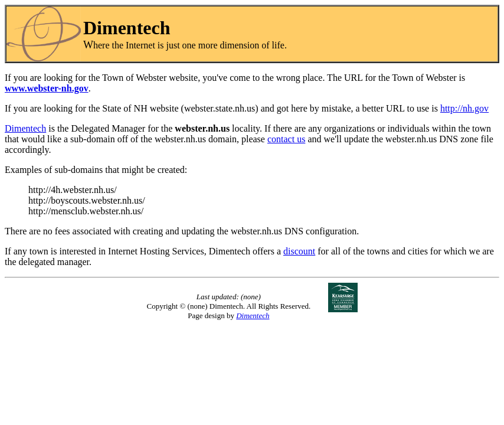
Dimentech (25, 128)
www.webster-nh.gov (47, 88)
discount (299, 251)
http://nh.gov (464, 108)
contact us (286, 139)
